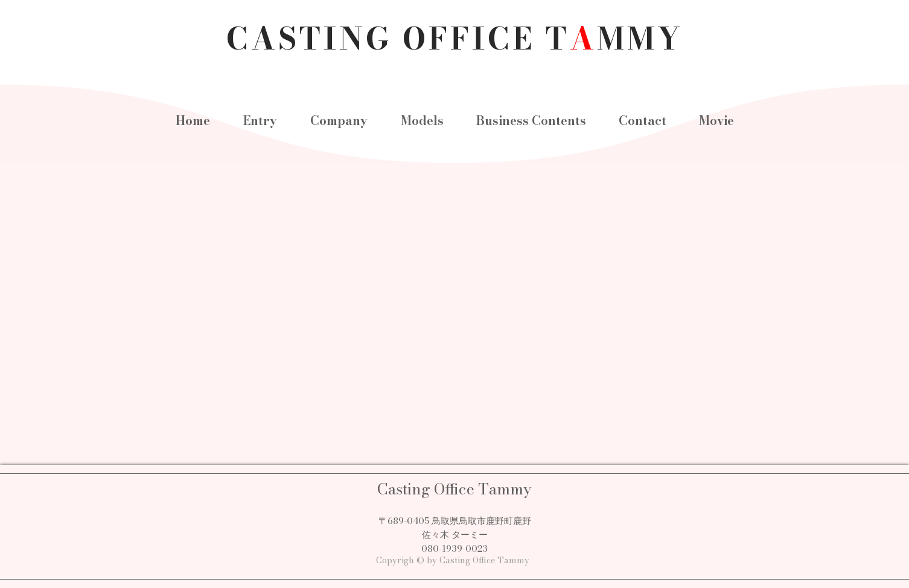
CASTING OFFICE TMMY (455, 39)
